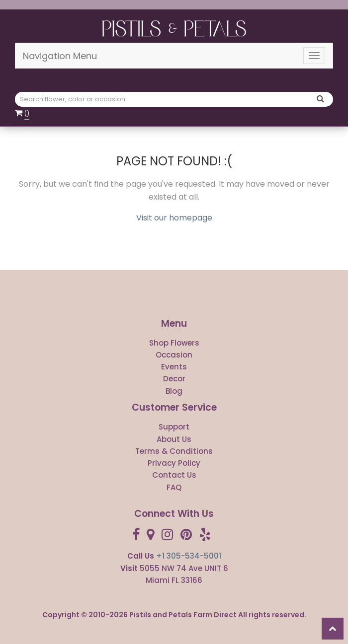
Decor (174, 379)
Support (174, 427)
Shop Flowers (174, 343)
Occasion (174, 355)
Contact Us (174, 475)
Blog (174, 391)
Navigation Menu (60, 56)
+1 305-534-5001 (189, 556)
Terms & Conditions (174, 451)
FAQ (174, 487)
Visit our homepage (174, 218)
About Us (174, 439)
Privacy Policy (174, 463)
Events (174, 367)
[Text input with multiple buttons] (164, 99)
